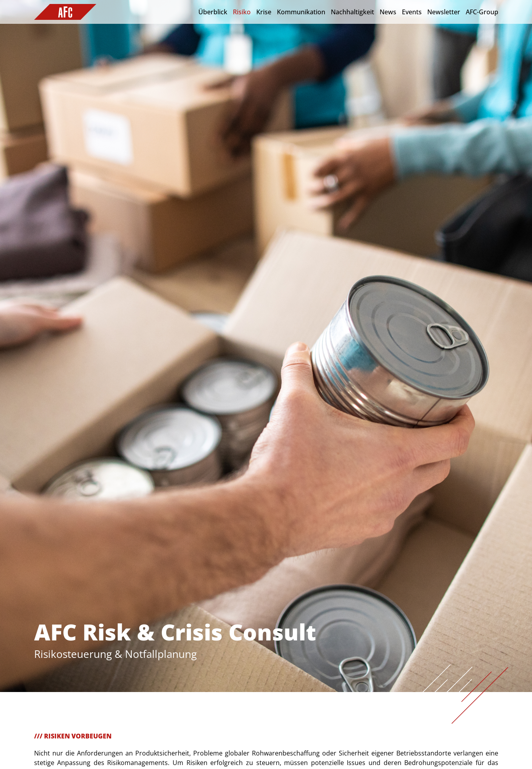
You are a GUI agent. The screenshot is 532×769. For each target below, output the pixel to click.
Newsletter (444, 12)
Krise (264, 12)
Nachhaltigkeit (352, 12)
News (388, 12)
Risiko (242, 12)
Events (412, 12)
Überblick (213, 12)
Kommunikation (301, 12)
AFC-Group (482, 12)
